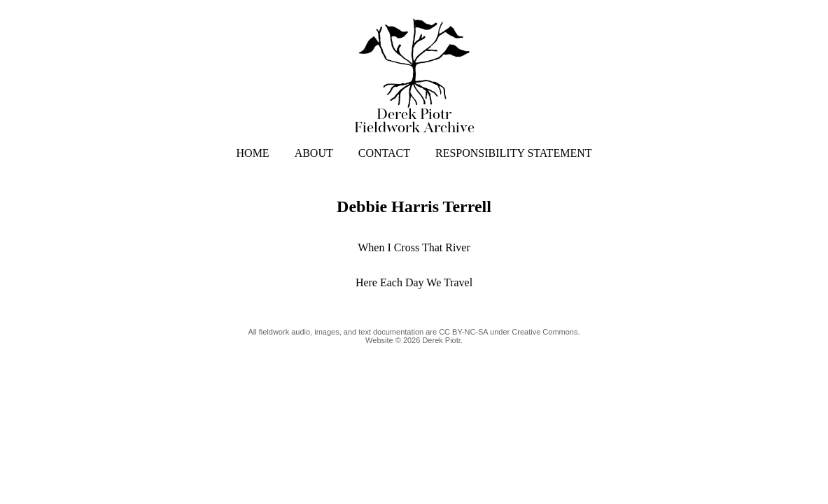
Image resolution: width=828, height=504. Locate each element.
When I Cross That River (414, 247)
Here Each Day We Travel (414, 282)
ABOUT (314, 153)
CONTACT (384, 153)
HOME (253, 153)
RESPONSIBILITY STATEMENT (513, 153)
